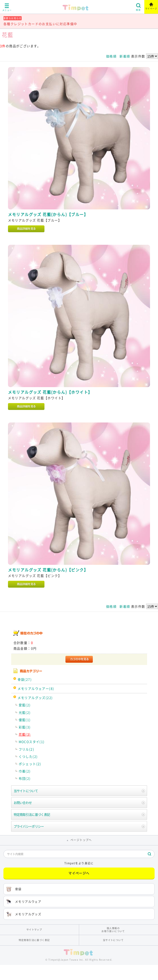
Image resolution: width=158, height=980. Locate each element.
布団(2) (25, 778)
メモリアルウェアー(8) (36, 688)
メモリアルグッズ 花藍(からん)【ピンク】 (48, 570)
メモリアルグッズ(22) (35, 698)
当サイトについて (26, 791)
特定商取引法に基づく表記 (32, 814)
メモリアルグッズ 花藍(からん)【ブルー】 (48, 214)
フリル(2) (26, 749)
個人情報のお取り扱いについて (113, 930)
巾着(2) (25, 771)
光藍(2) (25, 712)
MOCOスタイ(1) (32, 742)
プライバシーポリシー (29, 826)
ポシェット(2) (30, 764)
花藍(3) (25, 734)
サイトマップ (34, 929)
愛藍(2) (25, 705)
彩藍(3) (25, 727)
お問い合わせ (23, 803)
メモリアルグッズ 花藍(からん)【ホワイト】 (50, 392)
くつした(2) (28, 756)
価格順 (111, 56)
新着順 (125, 56)
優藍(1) (25, 720)
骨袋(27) (25, 679)
